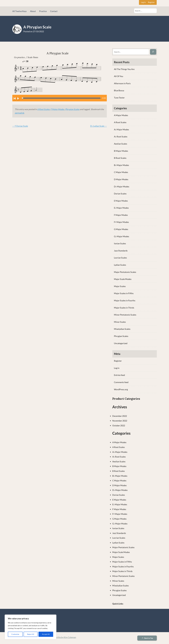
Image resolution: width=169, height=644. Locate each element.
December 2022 (120, 416)
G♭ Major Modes (122, 236)
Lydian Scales (120, 265)
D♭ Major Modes (122, 187)
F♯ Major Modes (121, 222)
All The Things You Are (124, 69)
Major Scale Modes (123, 279)
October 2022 (119, 425)
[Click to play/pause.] (18, 98)
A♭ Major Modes (121, 129)
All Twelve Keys (19, 11)
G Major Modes (121, 229)
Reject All (31, 634)
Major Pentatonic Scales (125, 272)
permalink (19, 113)
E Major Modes (121, 201)
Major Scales (120, 286)
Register (151, 2)
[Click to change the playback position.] (61, 98)
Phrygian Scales (72, 109)
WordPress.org (121, 389)
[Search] (153, 52)
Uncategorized (121, 343)
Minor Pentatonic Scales (125, 315)
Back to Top (147, 638)
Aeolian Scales (121, 144)
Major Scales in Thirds (124, 308)
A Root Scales (43, 109)
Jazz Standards (121, 251)
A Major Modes (121, 115)
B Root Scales (120, 158)
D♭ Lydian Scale (99, 126)
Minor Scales (120, 322)
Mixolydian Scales (122, 329)
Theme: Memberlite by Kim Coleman (59, 637)
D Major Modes (121, 179)
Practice (43, 11)
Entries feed (119, 375)
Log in (117, 368)
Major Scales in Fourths (125, 300)
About (33, 11)
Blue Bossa (119, 90)
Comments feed (121, 382)
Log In (143, 2)
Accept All (46, 634)
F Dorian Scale (20, 126)
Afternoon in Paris (122, 83)
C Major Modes (121, 172)
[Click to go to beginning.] (15, 98)
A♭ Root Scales (121, 137)
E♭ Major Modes (121, 208)
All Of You (119, 76)
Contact (54, 11)
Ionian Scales (120, 243)
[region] (31, 627)
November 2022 (120, 421)
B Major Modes (121, 151)
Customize (15, 634)
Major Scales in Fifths (124, 293)
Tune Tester (119, 98)
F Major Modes (57, 109)
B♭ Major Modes (121, 165)
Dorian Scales (120, 194)
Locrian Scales (120, 258)
